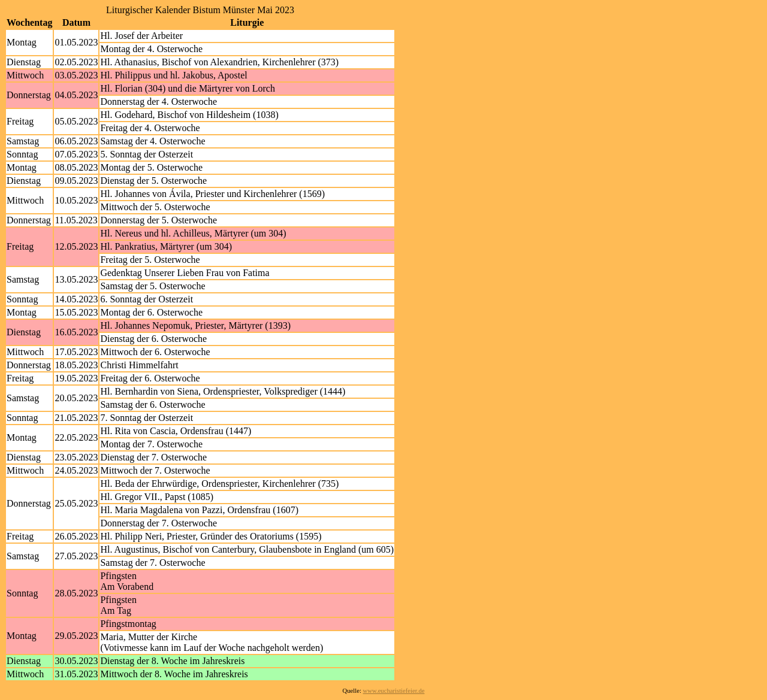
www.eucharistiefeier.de (394, 691)
